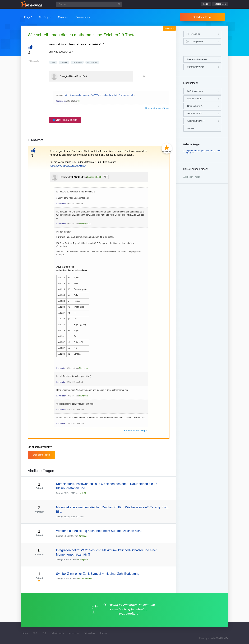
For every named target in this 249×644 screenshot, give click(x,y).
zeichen (64, 62)
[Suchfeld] (89, 4)
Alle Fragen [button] (45, 17)
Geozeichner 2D (195, 106)
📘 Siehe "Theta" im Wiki (65, 120)
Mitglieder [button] (63, 17)
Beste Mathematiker (197, 59)
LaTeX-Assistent (195, 91)
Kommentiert (61, 101)
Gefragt (63, 76)
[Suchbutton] (119, 4)
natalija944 (83, 560)
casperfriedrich (85, 579)
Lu (79, 101)
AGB (35, 633)
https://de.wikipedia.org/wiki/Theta (68, 166)
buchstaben (92, 62)
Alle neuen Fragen (192, 177)
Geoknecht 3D (194, 113)
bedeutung (77, 62)
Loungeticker (197, 41)
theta (53, 62)
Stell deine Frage (202, 17)
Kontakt (104, 633)
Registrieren (220, 4)
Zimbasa (82, 536)
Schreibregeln (57, 633)
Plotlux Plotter (194, 99)
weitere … (192, 128)
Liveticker (195, 34)
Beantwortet (66, 177)
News (25, 633)
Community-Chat (196, 67)
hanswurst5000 (94, 177)
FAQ (44, 633)
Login (206, 4)
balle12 (83, 493)
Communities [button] (83, 17)
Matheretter (84, 368)
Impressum (74, 633)
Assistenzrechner (196, 121)
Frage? (28, 17)
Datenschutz (89, 633)
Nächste (169, 29)
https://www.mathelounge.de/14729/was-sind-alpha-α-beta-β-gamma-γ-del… (100, 95)
